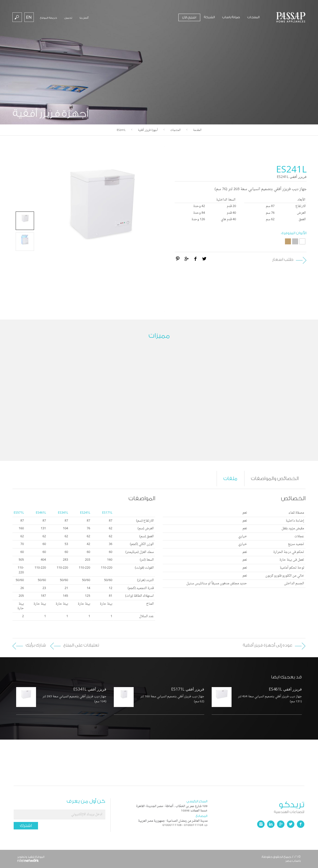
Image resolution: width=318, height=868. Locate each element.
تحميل (68, 18)
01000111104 (194, 825)
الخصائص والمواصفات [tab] (275, 479)
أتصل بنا (84, 18)
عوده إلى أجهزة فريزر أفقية (268, 645)
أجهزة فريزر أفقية (148, 130)
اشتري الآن (189, 17)
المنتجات (254, 17)
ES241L (121, 130)
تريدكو (256, 806)
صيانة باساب (231, 17)
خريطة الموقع (48, 18)
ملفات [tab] (230, 479)
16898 (185, 811)
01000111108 (172, 825)
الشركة (209, 17)
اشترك (26, 826)
